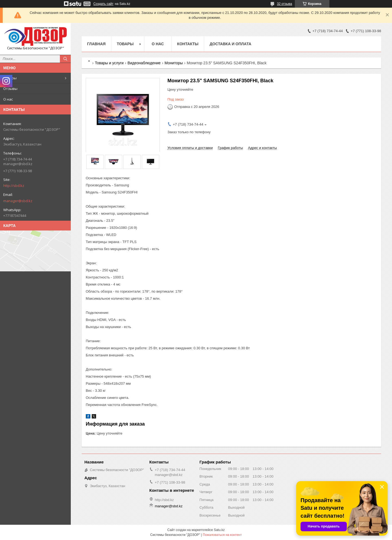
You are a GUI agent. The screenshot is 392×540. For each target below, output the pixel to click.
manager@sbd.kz (18, 201)
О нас (8, 99)
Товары (10, 78)
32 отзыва (284, 4)
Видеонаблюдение (144, 63)
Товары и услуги (109, 63)
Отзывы (10, 89)
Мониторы (174, 63)
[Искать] (65, 59)
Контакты (188, 44)
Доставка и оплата (230, 44)
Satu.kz (219, 530)
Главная (96, 44)
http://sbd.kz (14, 186)
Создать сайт (103, 4)
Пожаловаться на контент (222, 535)
